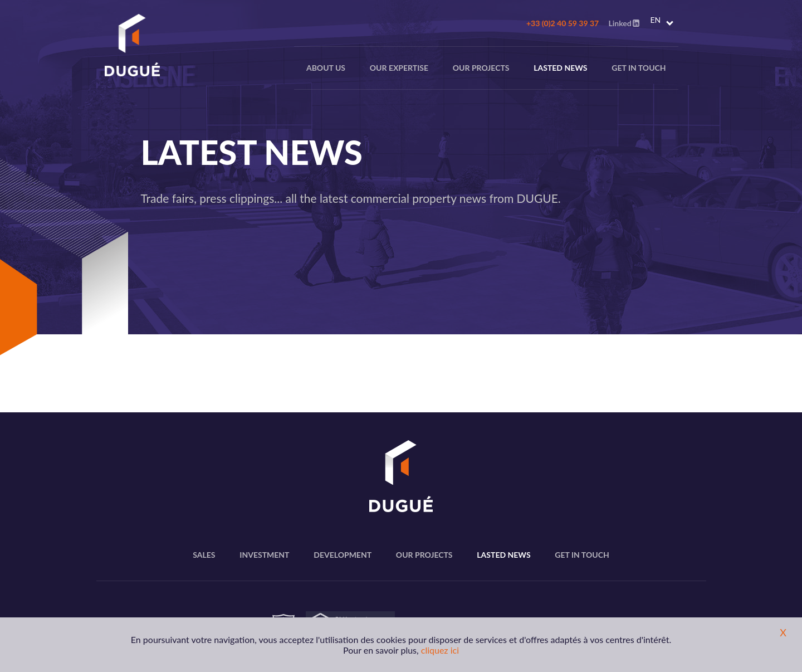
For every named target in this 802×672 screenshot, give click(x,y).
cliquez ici (440, 650)
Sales (204, 555)
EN (656, 20)
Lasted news (560, 68)
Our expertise (399, 68)
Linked (623, 23)
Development (343, 555)
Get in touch (639, 68)
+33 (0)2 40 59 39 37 (563, 23)
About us (326, 68)
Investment (264, 555)
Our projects (481, 68)
